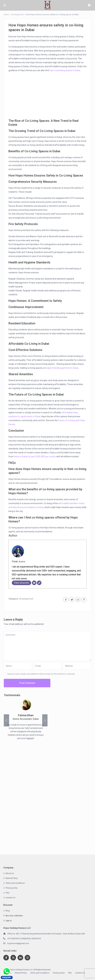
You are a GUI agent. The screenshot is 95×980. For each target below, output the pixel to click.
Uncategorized (17, 15)
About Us (10, 873)
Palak (15, 561)
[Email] (34, 583)
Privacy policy (11, 888)
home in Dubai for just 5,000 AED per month (35, 456)
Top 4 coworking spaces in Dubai (65, 70)
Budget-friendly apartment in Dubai (61, 368)
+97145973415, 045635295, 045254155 (24, 939)
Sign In (9, 921)
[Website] (39, 583)
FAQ (7, 893)
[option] (26, 720)
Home (6, 15)
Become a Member (14, 916)
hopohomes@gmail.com (18, 943)
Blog (8, 911)
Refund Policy (12, 878)
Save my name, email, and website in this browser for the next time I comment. (41, 674)
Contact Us (10, 898)
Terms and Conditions (15, 883)
